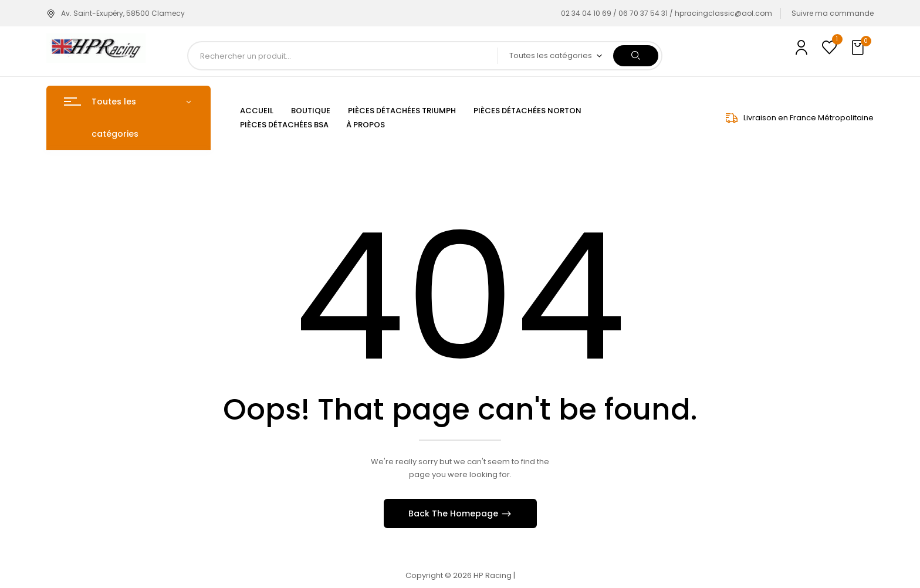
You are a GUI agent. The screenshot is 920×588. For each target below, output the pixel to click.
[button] (859, 48)
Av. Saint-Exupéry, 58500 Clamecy (116, 13)
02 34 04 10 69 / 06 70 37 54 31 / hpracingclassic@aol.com (667, 13)
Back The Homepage (454, 513)
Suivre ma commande (833, 13)
